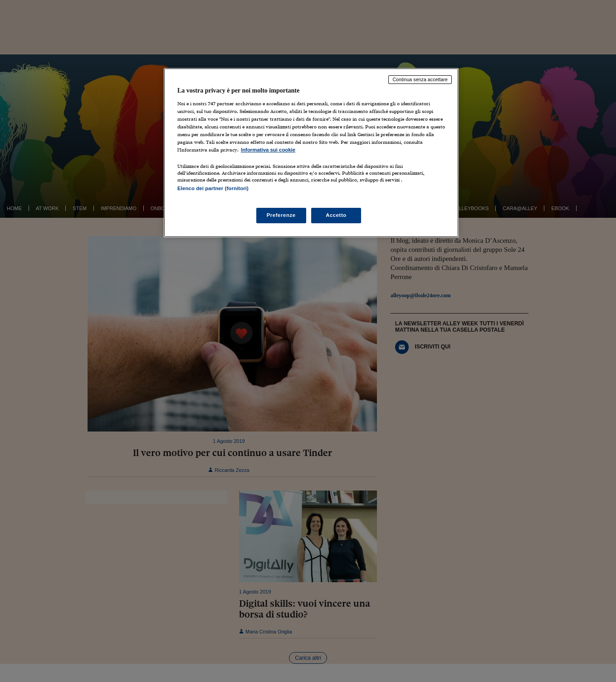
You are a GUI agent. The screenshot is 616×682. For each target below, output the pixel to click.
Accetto (336, 215)
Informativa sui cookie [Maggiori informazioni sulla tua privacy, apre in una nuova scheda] (268, 150)
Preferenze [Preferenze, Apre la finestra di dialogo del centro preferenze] (281, 215)
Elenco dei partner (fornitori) (213, 188)
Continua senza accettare (420, 79)
